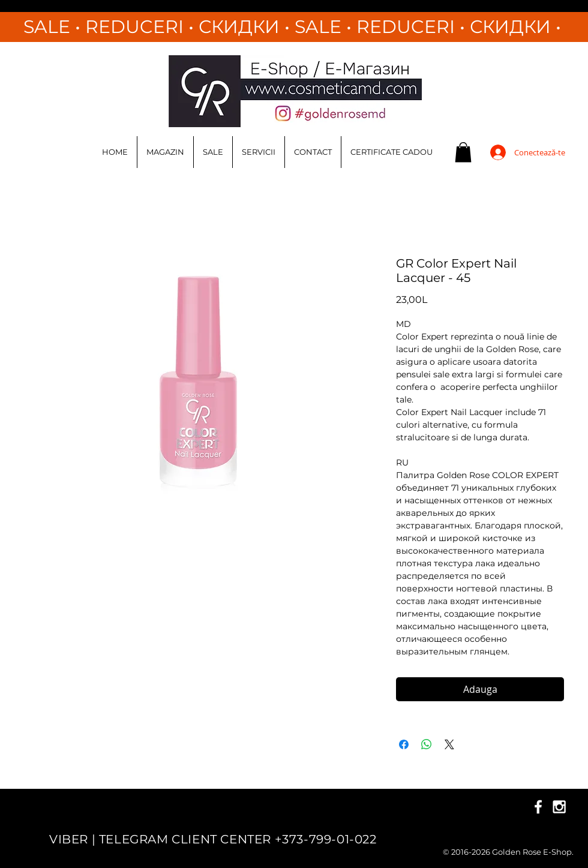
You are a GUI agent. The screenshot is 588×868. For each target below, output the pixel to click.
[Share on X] (449, 744)
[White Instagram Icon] (559, 807)
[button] (463, 152)
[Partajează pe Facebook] (404, 744)
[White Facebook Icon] (538, 807)
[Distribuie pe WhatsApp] (427, 744)
